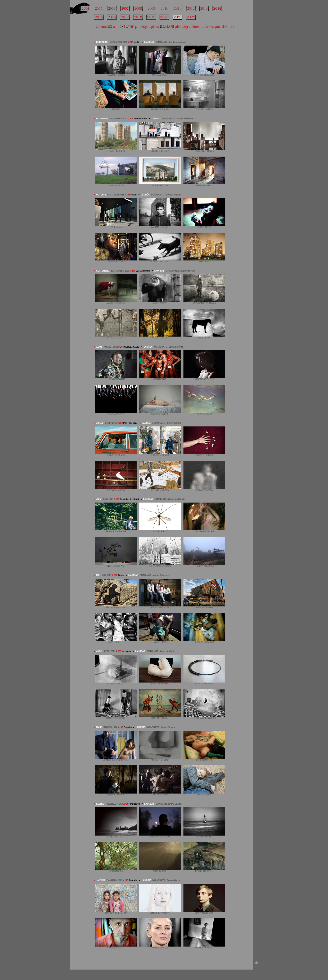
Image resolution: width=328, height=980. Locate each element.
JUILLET (101, 423)
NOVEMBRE (102, 119)
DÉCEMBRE (102, 42)
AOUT (99, 347)
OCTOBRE (101, 195)
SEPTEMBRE (103, 271)
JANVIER (101, 880)
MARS (99, 727)
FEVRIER (101, 804)
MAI (98, 575)
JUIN (99, 499)
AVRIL (99, 651)
